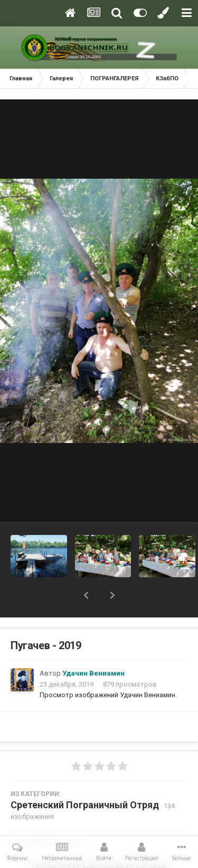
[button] (86, 595)
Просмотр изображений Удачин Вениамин (107, 695)
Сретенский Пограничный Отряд (85, 805)
